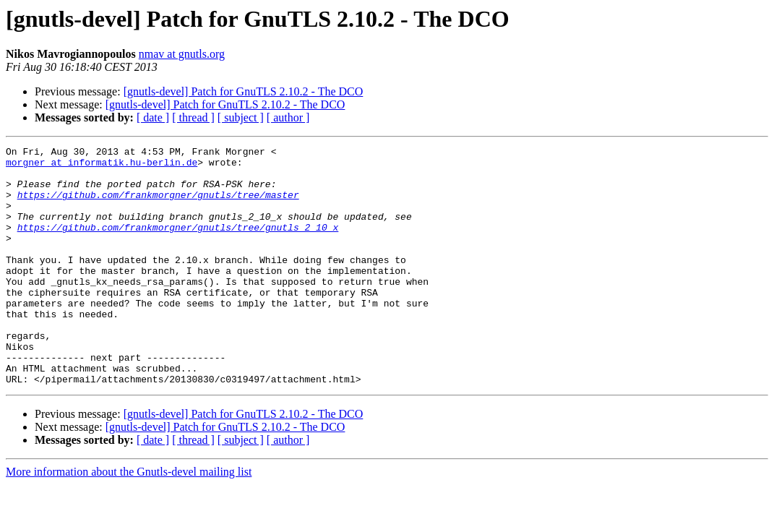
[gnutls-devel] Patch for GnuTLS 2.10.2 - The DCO (244, 91)
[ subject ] (241, 117)
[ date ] (153, 117)
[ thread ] (193, 117)
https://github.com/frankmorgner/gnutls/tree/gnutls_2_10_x (178, 244)
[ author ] (288, 117)
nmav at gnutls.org (182, 54)
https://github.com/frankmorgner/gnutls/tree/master (158, 205)
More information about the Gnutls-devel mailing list (129, 519)
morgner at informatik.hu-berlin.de (102, 166)
